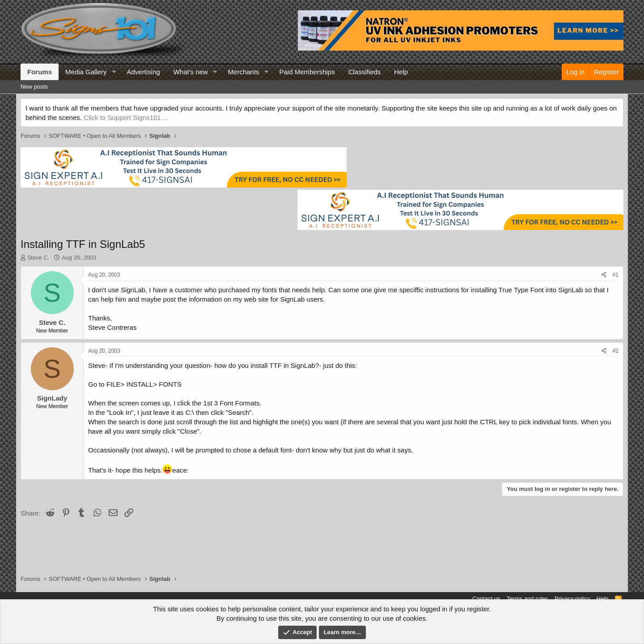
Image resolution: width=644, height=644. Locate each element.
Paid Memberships (307, 72)
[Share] (604, 275)
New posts (34, 87)
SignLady (52, 398)
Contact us (486, 599)
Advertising (143, 72)
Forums (40, 72)
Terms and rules (527, 599)
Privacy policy (572, 599)
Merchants (244, 72)
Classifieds (365, 72)
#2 (616, 351)
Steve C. (38, 258)
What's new (191, 72)
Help (401, 72)
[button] (114, 72)
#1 (616, 275)
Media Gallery (86, 72)
